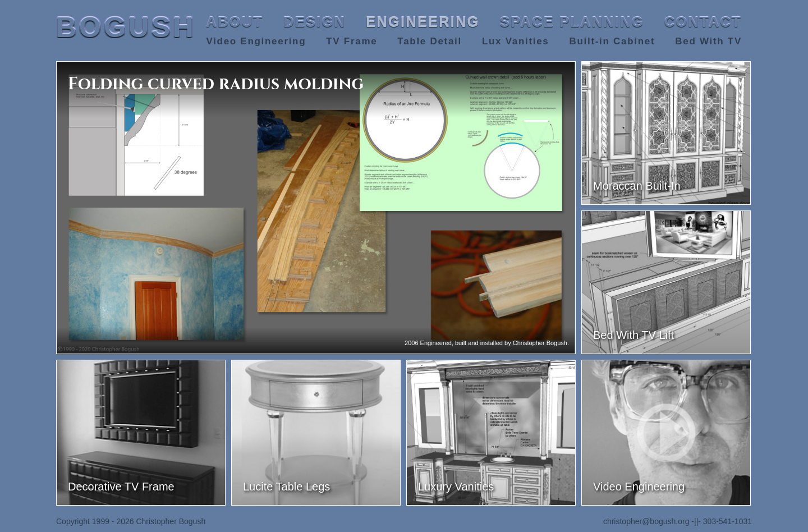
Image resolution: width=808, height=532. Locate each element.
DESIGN (315, 22)
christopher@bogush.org (646, 521)
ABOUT (235, 22)
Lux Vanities (516, 41)
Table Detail (430, 41)
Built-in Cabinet (612, 41)
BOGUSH (126, 27)
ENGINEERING (423, 22)
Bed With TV (708, 41)
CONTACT (703, 22)
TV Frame (352, 41)
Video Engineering (256, 41)
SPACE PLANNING (572, 22)
